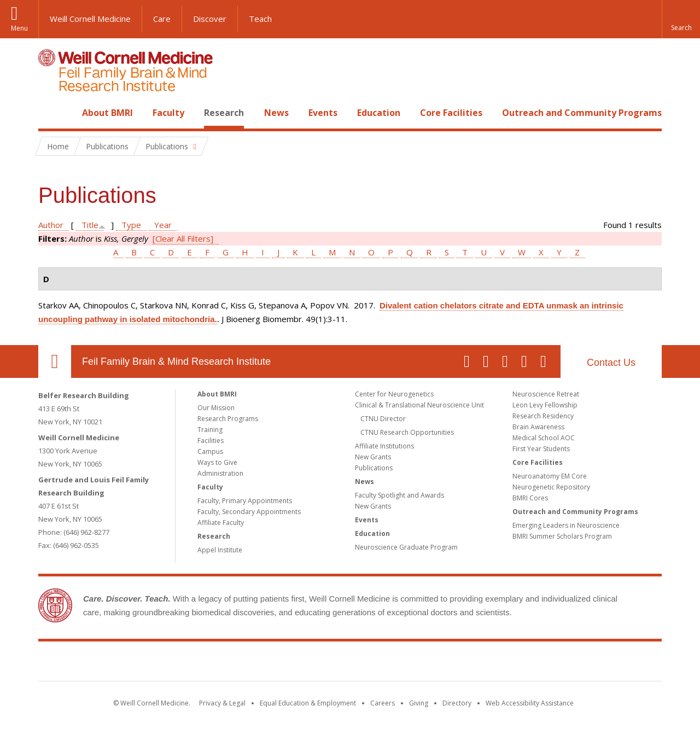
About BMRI (107, 113)
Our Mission (216, 408)
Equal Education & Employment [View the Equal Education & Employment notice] (308, 703)
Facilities (211, 441)
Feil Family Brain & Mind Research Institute (176, 361)
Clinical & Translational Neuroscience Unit (419, 405)
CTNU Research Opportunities (407, 432)
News (276, 113)
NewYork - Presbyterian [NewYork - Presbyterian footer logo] (442, 663)
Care (162, 19)
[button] (681, 19)
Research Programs (228, 419)
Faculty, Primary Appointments (245, 501)
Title (90, 225)
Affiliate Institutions (384, 446)
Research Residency (543, 416)
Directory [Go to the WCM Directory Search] (457, 703)
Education (379, 113)
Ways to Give (217, 462)
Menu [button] (19, 28)
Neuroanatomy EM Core (550, 476)
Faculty (168, 113)
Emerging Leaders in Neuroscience (566, 525)
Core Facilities (451, 113)
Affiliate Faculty (221, 523)
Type (131, 225)
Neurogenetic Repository (551, 487)
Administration (220, 473)
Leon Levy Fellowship (545, 405)
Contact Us (611, 363)
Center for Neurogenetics (394, 394)
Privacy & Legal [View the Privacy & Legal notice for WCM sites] (222, 703)
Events (323, 113)
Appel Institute (220, 550)
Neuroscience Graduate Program (406, 547)
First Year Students (541, 449)
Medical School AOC (544, 438)
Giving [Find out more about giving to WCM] (419, 703)
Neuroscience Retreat (546, 394)
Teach (260, 19)
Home (50, 113)
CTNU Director (383, 419)
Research (224, 113)
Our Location (55, 361)
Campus (210, 451)
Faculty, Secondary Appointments (249, 512)
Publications (374, 468)
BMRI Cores (530, 498)
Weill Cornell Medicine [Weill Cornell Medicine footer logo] (270, 663)
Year (163, 225)
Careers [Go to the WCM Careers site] (383, 703)
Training (210, 430)
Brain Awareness (538, 427)
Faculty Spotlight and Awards (399, 495)
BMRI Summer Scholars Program (562, 536)
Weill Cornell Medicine (90, 19)
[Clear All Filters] (183, 238)
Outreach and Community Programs (582, 113)
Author (51, 225)
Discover (210, 19)
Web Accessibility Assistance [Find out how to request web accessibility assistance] (530, 703)
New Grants (373, 457)
